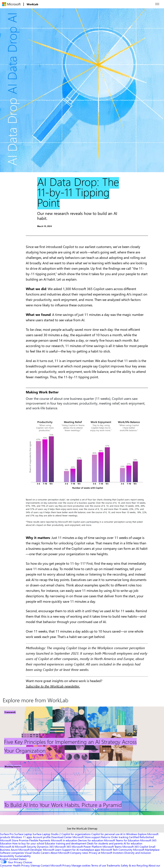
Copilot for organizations (76, 834)
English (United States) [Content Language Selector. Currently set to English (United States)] (13, 859)
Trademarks (113, 865)
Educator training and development (66, 843)
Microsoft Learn (52, 850)
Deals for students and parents (105, 843)
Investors (118, 853)
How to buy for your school (28, 843)
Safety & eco (128, 865)
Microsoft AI (7, 847)
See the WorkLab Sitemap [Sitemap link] (82, 828)
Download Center (62, 837)
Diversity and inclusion (138, 853)
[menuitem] (11, 4)
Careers (45, 853)
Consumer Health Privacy (15, 865)
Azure (14, 850)
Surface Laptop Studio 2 (47, 834)
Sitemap (35, 865)
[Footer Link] (82, 734)
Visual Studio (32, 853)
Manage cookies (81, 865)
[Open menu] (157, 4)
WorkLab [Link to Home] (32, 4)
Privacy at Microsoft (101, 853)
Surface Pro (7, 834)
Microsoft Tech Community (117, 850)
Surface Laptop (23, 834)
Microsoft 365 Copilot (135, 847)
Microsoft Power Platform (87, 847)
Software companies (12, 853)
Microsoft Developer (30, 850)
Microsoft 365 (63, 847)
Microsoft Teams (112, 847)
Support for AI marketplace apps (81, 850)
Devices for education (91, 840)
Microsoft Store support (86, 837)
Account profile (42, 837)
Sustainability (23, 856)
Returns (106, 837)
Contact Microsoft (51, 865)
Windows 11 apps (22, 837)
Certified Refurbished (141, 837)
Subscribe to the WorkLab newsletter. (53, 686)
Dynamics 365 (45, 847)
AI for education (133, 843)
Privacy (67, 865)
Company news (79, 853)
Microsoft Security (26, 847)
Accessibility (7, 856)
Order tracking (120, 837)
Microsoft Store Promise (14, 840)
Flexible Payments (40, 840)
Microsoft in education (64, 840)
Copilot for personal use (105, 834)
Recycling (142, 865)
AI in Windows (129, 834)
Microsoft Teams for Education (122, 840)
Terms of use (99, 865)
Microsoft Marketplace (146, 850)
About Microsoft (60, 853)
